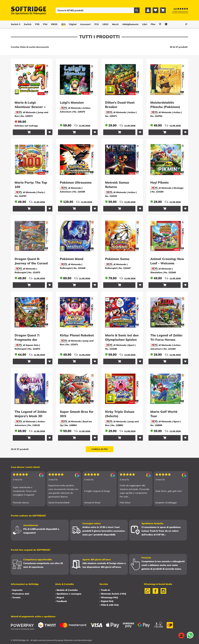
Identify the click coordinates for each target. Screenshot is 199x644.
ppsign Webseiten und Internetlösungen (75, 640)
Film (153, 24)
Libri (145, 24)
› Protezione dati (20, 594)
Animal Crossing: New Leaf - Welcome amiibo (167, 263)
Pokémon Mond (72, 259)
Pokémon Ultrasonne (76, 182)
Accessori (85, 24)
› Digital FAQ (106, 601)
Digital (73, 24)
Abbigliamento (130, 24)
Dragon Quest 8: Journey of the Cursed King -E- (31, 263)
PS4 (45, 24)
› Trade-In (105, 590)
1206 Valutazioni (180, 12)
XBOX (54, 24)
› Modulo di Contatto (66, 590)
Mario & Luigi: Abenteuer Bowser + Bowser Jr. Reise (30, 107)
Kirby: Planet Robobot (77, 335)
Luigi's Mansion (72, 102)
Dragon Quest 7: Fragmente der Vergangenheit (27, 340)
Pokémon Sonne (117, 259)
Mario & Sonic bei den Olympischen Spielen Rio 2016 (122, 340)
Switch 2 (16, 24)
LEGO (105, 24)
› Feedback (61, 601)
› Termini (16, 597)
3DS (63, 24)
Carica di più (99, 449)
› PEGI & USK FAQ (109, 605)
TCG (96, 24)
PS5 (37, 24)
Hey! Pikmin (159, 182)
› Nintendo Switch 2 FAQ (113, 594)
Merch (115, 24)
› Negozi (60, 597)
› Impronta (17, 590)
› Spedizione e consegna (68, 594)
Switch (28, 24)
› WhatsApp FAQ (109, 597)
